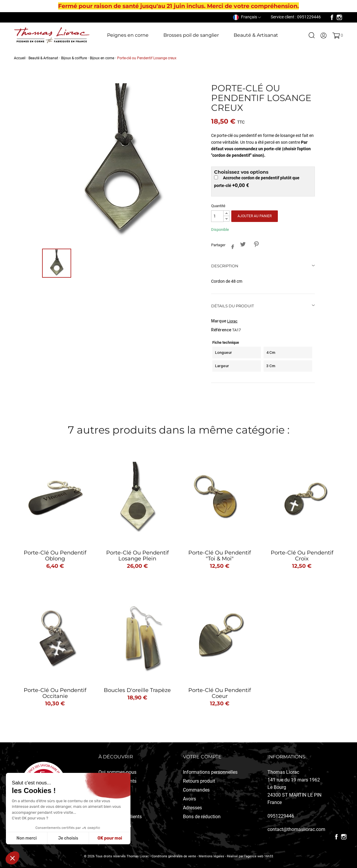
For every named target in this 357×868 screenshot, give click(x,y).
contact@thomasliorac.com (296, 829)
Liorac (232, 321)
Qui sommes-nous (117, 772)
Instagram (339, 17)
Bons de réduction (202, 817)
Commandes (196, 790)
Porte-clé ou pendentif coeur (220, 693)
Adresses (192, 808)
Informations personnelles (210, 772)
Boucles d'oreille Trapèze (137, 690)
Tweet (243, 244)
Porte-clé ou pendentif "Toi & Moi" (220, 556)
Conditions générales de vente (174, 856)
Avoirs (189, 799)
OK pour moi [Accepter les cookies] (110, 838)
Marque (219, 321)
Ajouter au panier (255, 216)
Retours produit (199, 781)
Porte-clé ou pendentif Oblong (55, 556)
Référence (221, 330)
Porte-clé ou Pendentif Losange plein (137, 556)
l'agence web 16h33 (259, 856)
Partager (231, 246)
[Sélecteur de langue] (247, 17)
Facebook (332, 17)
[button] (12, 858)
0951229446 (281, 816)
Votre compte (202, 757)
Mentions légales (211, 856)
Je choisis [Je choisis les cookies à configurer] (68, 838)
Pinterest (256, 244)
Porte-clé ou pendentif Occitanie (55, 693)
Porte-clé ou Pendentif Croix (302, 556)
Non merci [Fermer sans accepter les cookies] (26, 838)
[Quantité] (217, 216)
